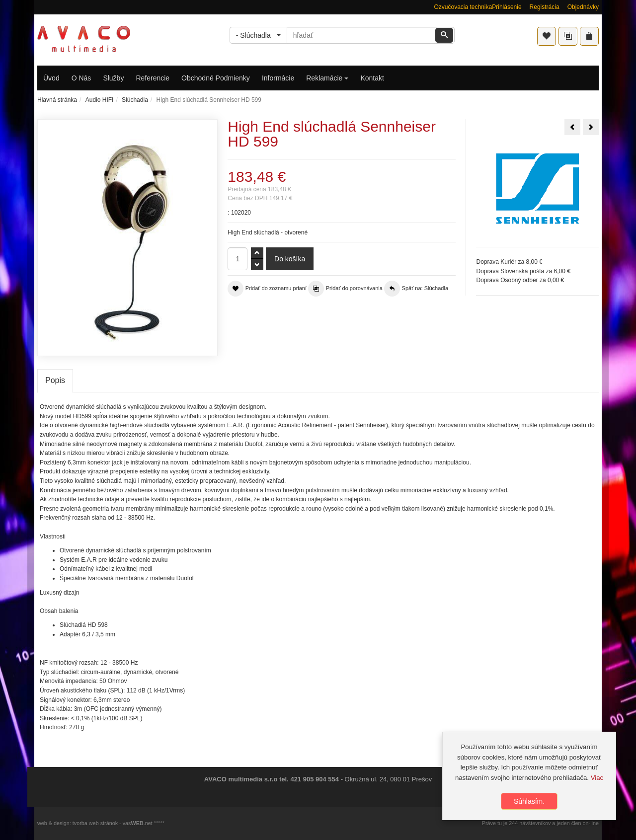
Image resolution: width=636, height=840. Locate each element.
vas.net (138, 823)
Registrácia (545, 7)
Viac (597, 778)
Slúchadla (135, 100)
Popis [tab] (55, 380)
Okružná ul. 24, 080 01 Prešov (389, 779)
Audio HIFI (100, 100)
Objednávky (583, 7)
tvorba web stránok (95, 823)
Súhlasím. (529, 802)
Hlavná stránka (57, 100)
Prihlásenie (507, 7)
